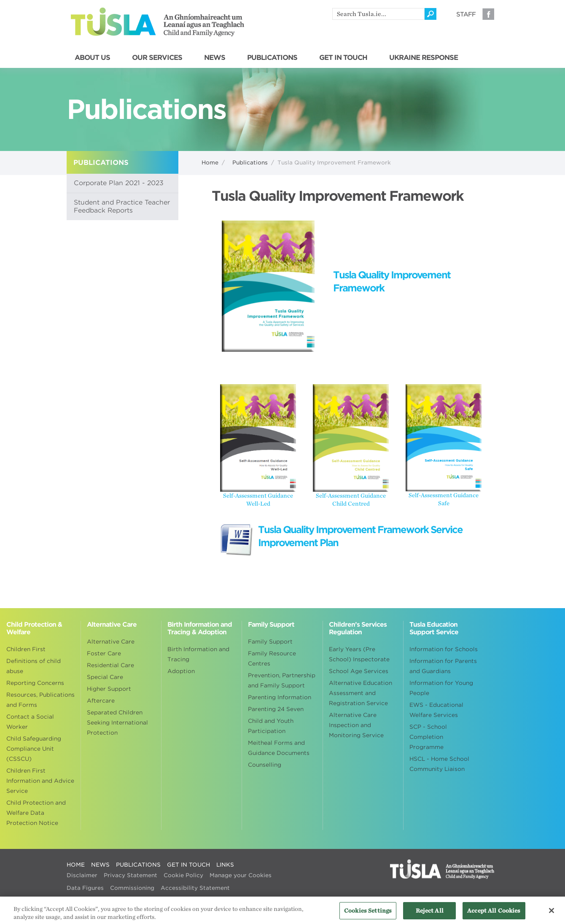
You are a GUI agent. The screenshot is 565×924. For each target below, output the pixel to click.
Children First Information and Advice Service (40, 781)
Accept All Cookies (494, 913)
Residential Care (110, 665)
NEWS (215, 58)
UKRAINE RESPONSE (424, 58)
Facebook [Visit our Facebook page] (488, 14)
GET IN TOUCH (343, 58)
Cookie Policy (183, 875)
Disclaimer (82, 875)
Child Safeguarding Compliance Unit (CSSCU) (34, 749)
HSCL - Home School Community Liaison (439, 764)
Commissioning (132, 888)
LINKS (225, 865)
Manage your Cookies (241, 875)
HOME (76, 865)
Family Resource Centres (272, 659)
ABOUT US (92, 58)
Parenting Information (280, 697)
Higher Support (109, 689)
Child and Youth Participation (271, 726)
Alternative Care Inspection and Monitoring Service (356, 725)
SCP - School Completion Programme (428, 737)
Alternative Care (111, 642)
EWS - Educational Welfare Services (436, 710)
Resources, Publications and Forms (40, 700)
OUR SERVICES (157, 58)
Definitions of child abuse (34, 666)
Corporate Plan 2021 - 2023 (119, 183)
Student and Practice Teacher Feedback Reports (122, 206)
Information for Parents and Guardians (443, 666)
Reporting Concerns (35, 683)
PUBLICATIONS (272, 58)
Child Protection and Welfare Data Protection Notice (36, 813)
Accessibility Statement (195, 888)
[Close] (552, 913)
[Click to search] (430, 14)
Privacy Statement (130, 875)
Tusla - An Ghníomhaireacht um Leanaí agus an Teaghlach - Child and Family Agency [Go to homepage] (157, 22)
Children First (26, 649)
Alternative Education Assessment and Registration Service (361, 693)
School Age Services (359, 671)
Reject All (430, 913)
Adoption (181, 671)
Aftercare (101, 701)
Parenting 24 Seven (276, 709)
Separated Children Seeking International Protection (117, 723)
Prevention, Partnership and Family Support (282, 680)
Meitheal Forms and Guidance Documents (279, 748)
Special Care (105, 677)
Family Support (270, 642)
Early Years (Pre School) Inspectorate (359, 654)
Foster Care (104, 653)
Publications (250, 163)
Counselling (265, 765)
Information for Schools (444, 649)
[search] (378, 14)
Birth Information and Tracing (198, 654)
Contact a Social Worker (30, 722)
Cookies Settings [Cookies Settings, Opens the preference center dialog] (368, 913)
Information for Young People (441, 688)
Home (210, 163)
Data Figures (85, 888)
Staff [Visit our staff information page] (466, 14)
